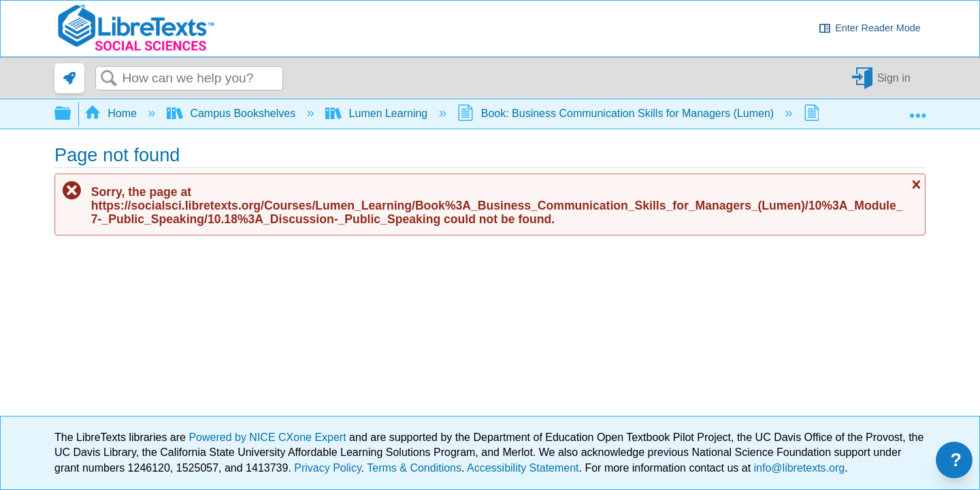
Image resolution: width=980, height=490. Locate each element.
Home (112, 113)
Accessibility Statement (523, 468)
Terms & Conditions (414, 468)
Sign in (894, 78)
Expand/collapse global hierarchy (71, 114)
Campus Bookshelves (233, 113)
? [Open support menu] (957, 460)
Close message (915, 184)
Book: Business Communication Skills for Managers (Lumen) (617, 113)
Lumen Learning (378, 113)
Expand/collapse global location (917, 110)
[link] (69, 78)
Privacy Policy (327, 468)
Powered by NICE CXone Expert (269, 437)
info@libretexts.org (798, 468)
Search (109, 79)
